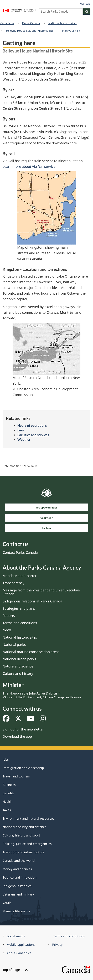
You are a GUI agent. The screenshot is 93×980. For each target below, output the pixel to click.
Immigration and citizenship (23, 768)
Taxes (7, 810)
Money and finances (17, 869)
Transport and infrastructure (23, 852)
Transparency (13, 583)
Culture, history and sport (21, 835)
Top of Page (15, 970)
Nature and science (18, 666)
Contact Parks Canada (20, 552)
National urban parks (19, 659)
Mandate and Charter (20, 576)
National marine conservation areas (31, 652)
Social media (16, 936)
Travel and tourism (16, 776)
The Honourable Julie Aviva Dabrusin (42, 695)
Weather (24, 439)
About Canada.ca (19, 953)
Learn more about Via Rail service (29, 166)
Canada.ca (7, 23)
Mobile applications (21, 945)
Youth (7, 903)
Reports (9, 616)
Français (85, 4)
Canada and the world (19, 861)
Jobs (6, 759)
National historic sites (63, 23)
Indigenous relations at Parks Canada (32, 601)
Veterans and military (18, 894)
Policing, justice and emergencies (27, 844)
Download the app (17, 736)
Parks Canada (31, 23)
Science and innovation (20, 877)
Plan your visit (71, 31)
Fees (21, 430)
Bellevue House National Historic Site (30, 31)
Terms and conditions (20, 623)
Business (9, 785)
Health (7, 802)
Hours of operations (32, 425)
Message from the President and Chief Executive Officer (41, 592)
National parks (14, 645)
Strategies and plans (19, 608)
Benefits (9, 793)
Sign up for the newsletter (23, 729)
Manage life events (16, 911)
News (7, 630)
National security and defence (24, 827)
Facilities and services (33, 435)
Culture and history (18, 673)
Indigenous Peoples (17, 886)
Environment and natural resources (28, 818)
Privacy (57, 945)
